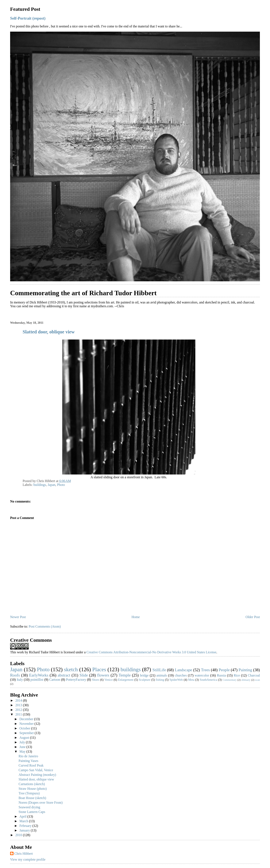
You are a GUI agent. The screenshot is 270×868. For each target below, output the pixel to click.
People (224, 670)
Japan (51, 485)
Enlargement (126, 680)
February (26, 826)
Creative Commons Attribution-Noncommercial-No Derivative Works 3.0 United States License (151, 652)
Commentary (230, 680)
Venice (109, 680)
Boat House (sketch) (32, 798)
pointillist (37, 680)
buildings (40, 485)
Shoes (96, 680)
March (24, 821)
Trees (205, 670)
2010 (19, 835)
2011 (19, 714)
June (23, 747)
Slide (84, 675)
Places (99, 669)
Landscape (184, 670)
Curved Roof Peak (31, 765)
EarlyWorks (39, 675)
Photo (61, 485)
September (27, 733)
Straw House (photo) (33, 789)
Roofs (15, 675)
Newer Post (18, 617)
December (27, 719)
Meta (191, 680)
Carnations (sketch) (32, 784)
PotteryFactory (76, 680)
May (23, 751)
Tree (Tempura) (29, 793)
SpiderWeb (176, 680)
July (23, 742)
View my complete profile (28, 859)
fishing (160, 680)
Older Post (253, 617)
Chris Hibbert (24, 854)
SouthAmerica (209, 680)
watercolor (202, 675)
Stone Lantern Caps (32, 812)
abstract (64, 675)
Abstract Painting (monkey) (37, 775)
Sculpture (145, 680)
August (25, 738)
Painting (245, 670)
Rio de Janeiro (28, 756)
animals (162, 675)
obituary (246, 680)
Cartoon (55, 680)
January (25, 830)
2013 (19, 705)
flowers (103, 675)
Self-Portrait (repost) (28, 18)
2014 (19, 700)
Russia (221, 675)
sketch (71, 669)
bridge (144, 675)
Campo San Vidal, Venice (36, 770)
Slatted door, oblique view (49, 332)
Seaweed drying (29, 807)
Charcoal (254, 675)
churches (181, 675)
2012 (19, 710)
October (25, 728)
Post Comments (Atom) (45, 626)
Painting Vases (28, 761)
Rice (237, 675)
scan (257, 680)
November (27, 724)
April (23, 816)
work (20, 652)
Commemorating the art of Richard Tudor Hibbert (83, 293)
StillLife (159, 670)
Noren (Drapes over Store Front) (41, 803)
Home (136, 617)
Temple (125, 675)
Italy (20, 680)
